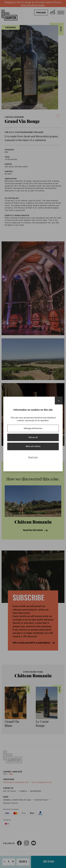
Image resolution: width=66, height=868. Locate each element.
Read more (33, 457)
